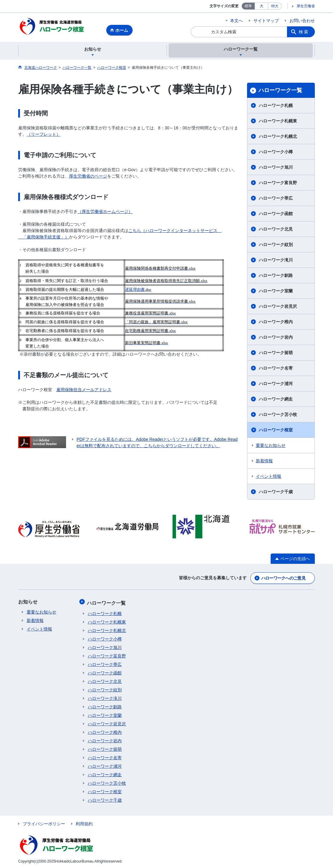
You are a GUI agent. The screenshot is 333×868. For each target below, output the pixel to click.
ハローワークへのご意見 (283, 578)
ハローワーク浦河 (276, 384)
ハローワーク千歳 (276, 493)
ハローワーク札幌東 (278, 122)
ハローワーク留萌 (276, 354)
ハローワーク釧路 (276, 276)
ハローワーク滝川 (276, 261)
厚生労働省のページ (88, 177)
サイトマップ (266, 21)
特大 (275, 6)
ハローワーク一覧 (280, 91)
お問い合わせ (302, 21)
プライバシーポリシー (44, 823)
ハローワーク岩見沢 (278, 307)
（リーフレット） (44, 135)
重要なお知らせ (271, 446)
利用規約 (84, 823)
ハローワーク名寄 (276, 369)
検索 (304, 32)
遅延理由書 (135, 290)
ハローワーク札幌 (276, 106)
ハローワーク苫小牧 (278, 415)
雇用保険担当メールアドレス (84, 391)
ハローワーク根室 (276, 431)
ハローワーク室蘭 (276, 292)
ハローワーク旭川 (276, 168)
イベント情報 (269, 477)
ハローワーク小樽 (276, 153)
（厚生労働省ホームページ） (105, 212)
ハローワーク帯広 (276, 199)
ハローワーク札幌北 (278, 137)
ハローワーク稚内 (276, 323)
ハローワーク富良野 (278, 184)
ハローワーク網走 (276, 400)
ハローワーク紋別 (276, 245)
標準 (248, 6)
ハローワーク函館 (276, 215)
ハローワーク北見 (276, 230)
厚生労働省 (306, 6)
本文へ (236, 21)
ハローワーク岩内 (276, 338)
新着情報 (264, 462)
